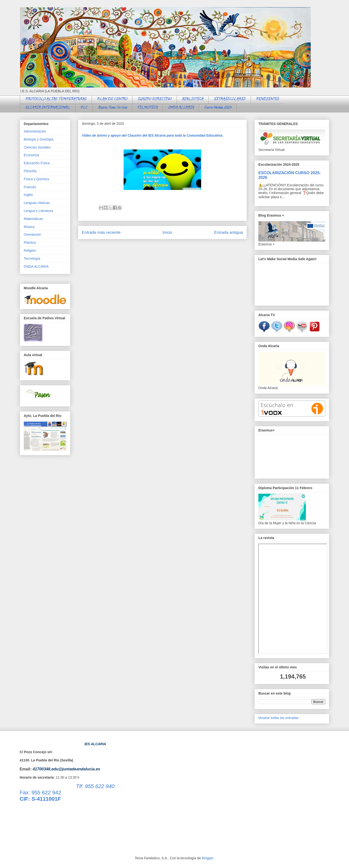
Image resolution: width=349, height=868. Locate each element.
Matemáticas (33, 219)
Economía (31, 155)
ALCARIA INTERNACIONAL (48, 108)
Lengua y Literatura (38, 211)
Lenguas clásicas (37, 203)
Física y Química (36, 179)
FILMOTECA (147, 108)
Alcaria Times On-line (112, 108)
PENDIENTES (268, 99)
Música (29, 227)
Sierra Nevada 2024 (218, 108)
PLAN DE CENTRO (112, 99)
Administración (35, 131)
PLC (84, 108)
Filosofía (30, 171)
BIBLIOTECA (193, 99)
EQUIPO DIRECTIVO (155, 99)
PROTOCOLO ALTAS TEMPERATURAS (56, 99)
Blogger (208, 858)
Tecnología (32, 258)
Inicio (167, 232)
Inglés (28, 195)
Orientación (32, 235)
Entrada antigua (229, 232)
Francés (30, 187)
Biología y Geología (39, 139)
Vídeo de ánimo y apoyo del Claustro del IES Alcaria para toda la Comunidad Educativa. (153, 135)
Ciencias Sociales (37, 147)
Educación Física (37, 163)
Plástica (30, 242)
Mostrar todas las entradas (278, 718)
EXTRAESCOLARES (230, 99)
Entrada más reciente (101, 232)
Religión (30, 250)
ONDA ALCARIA (181, 108)
